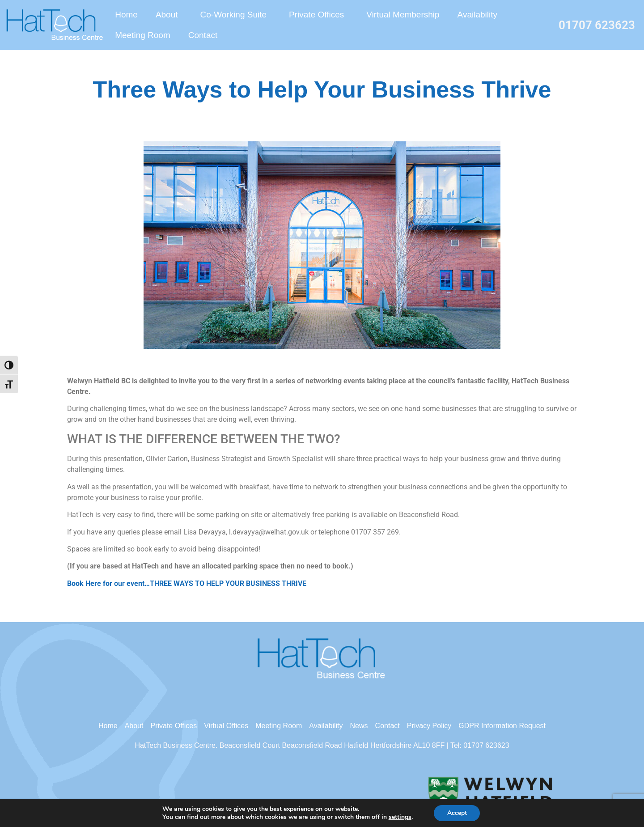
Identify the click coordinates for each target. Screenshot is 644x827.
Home (126, 15)
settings (402, 817)
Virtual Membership (403, 15)
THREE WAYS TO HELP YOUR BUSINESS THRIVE (228, 583)
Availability (477, 15)
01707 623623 (597, 25)
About (169, 15)
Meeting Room (143, 35)
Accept (461, 813)
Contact (203, 35)
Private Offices (319, 15)
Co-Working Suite (236, 15)
